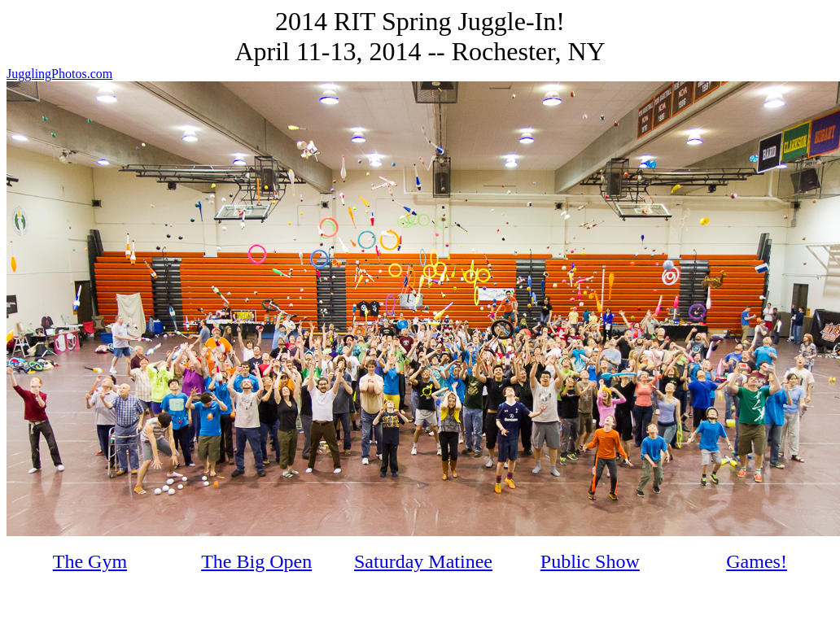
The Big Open (256, 561)
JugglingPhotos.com (59, 74)
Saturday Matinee (423, 561)
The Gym (90, 561)
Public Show (590, 561)
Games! (757, 561)
